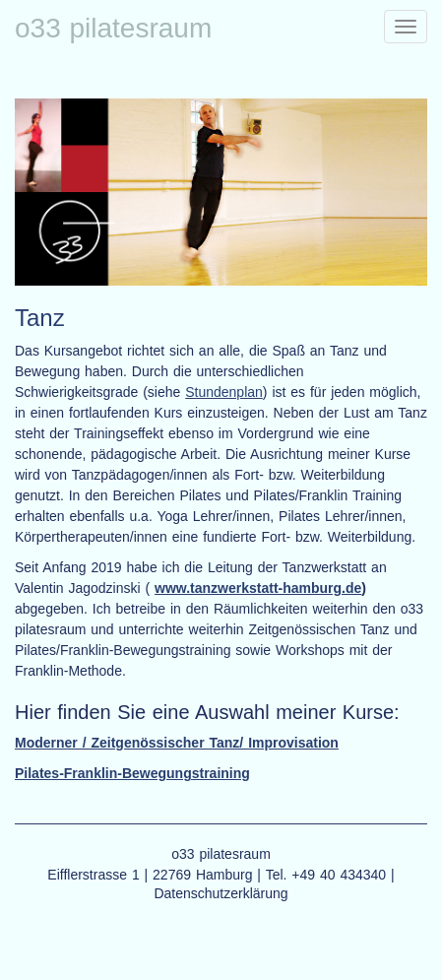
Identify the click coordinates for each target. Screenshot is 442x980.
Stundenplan (224, 392)
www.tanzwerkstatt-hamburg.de (258, 588)
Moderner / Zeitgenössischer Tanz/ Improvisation (177, 743)
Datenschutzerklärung (221, 893)
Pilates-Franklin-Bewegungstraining (132, 773)
